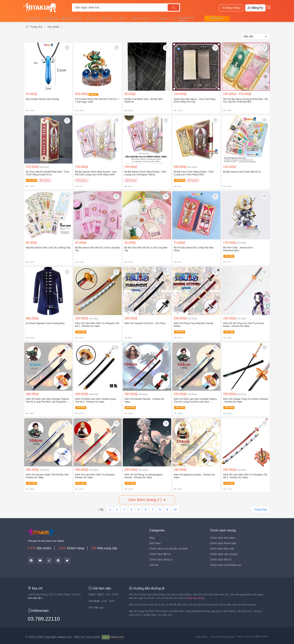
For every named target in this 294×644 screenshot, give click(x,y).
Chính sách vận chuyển (224, 554)
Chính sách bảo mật (222, 549)
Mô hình (90, 18)
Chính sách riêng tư (161, 560)
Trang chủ (34, 27)
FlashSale (33, 18)
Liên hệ (154, 565)
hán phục (202, 637)
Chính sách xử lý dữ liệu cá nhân (168, 549)
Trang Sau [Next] (261, 509)
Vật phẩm (107, 18)
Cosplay (162, 18)
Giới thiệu (155, 543)
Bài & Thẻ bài (72, 18)
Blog (152, 538)
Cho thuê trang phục (223, 637)
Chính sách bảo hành (222, 538)
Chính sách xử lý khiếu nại (225, 565)
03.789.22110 (44, 619)
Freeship (51, 18)
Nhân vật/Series (141, 18)
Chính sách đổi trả (160, 554)
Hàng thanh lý (183, 19)
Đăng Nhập (231, 8)
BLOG (217, 18)
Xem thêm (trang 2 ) (145, 500)
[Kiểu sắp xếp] (256, 36)
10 (175, 509)
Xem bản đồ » (35, 598)
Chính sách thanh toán (223, 543)
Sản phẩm (54, 27)
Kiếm (122, 18)
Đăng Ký (255, 8)
